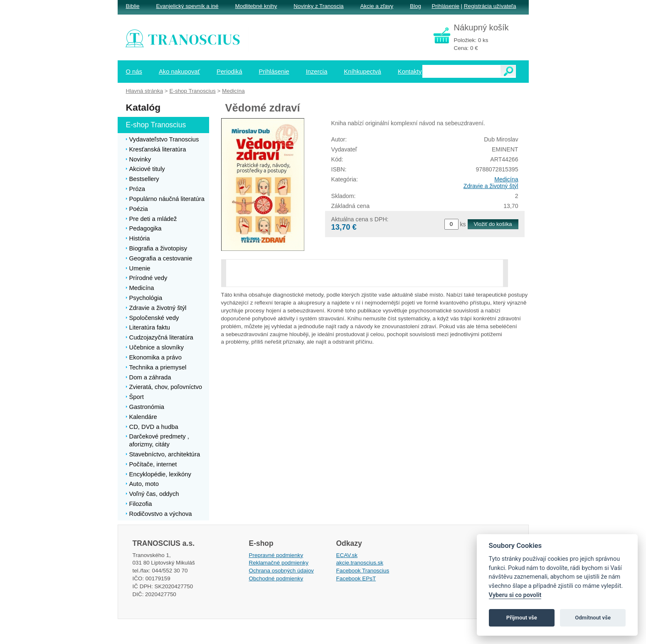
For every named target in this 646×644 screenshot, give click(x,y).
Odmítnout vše (593, 618)
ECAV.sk (347, 555)
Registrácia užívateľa (490, 6)
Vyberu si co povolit (515, 595)
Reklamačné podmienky (279, 563)
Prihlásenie (445, 6)
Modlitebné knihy (256, 6)
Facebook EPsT (356, 578)
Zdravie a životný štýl (491, 186)
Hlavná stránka (145, 91)
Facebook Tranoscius (363, 571)
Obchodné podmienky (276, 578)
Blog (415, 6)
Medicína (506, 179)
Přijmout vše (522, 618)
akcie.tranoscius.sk (360, 563)
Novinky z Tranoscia (318, 6)
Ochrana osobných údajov (281, 571)
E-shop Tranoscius (192, 91)
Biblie (133, 6)
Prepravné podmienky (276, 555)
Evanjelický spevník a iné (187, 6)
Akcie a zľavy (377, 6)
